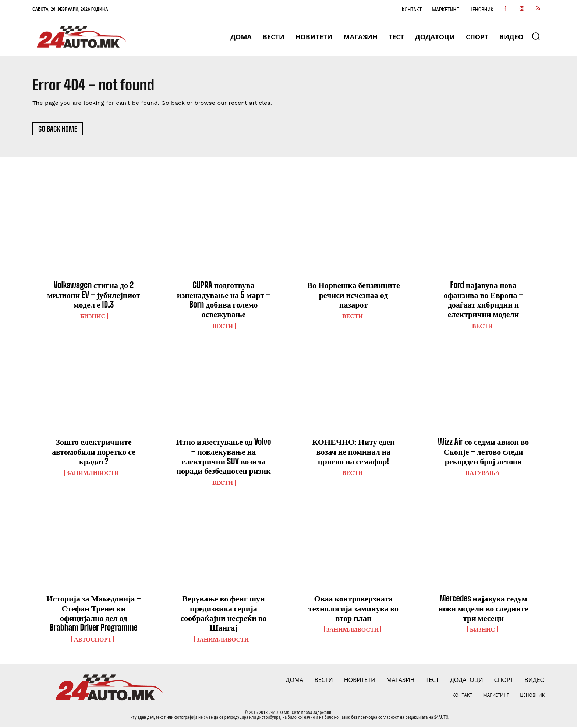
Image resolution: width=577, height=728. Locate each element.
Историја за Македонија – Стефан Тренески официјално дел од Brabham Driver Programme (93, 614)
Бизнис (93, 317)
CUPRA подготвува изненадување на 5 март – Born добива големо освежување (224, 300)
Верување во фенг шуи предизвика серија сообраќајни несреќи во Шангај (223, 614)
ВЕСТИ (223, 327)
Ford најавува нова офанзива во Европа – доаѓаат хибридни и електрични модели (483, 300)
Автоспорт (93, 640)
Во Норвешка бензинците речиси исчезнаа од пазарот (353, 295)
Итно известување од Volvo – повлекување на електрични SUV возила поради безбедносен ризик (223, 457)
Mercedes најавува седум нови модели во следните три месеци (483, 609)
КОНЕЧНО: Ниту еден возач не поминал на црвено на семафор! (353, 452)
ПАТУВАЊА (482, 473)
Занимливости (93, 473)
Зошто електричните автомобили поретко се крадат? (94, 452)
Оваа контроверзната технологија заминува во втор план (353, 609)
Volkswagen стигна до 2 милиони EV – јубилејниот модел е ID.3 (93, 295)
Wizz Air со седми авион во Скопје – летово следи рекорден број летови (484, 452)
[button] (536, 36)
